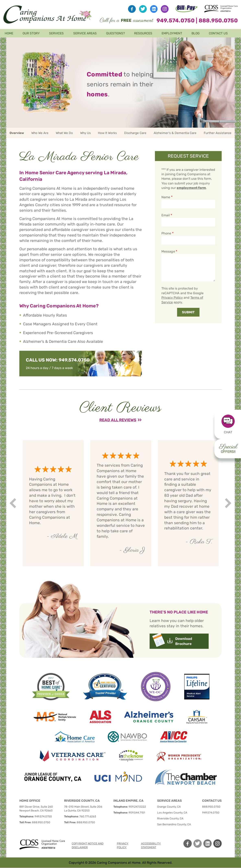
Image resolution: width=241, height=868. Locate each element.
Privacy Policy (172, 298)
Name (166, 197)
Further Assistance (218, 133)
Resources (143, 33)
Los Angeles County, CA (172, 812)
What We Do (64, 133)
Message (168, 251)
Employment (172, 33)
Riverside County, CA (170, 818)
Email (166, 215)
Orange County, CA (169, 807)
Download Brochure (184, 641)
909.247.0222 (137, 807)
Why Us (85, 133)
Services (56, 33)
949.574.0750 (176, 21)
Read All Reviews (118, 420)
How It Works (107, 133)
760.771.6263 (88, 816)
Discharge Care (135, 133)
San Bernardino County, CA (174, 824)
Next (229, 503)
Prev (14, 503)
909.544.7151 (137, 812)
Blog (196, 33)
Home (9, 33)
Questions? (115, 33)
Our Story (31, 33)
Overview (17, 133)
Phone (166, 233)
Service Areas (85, 33)
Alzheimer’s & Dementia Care (175, 133)
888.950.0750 (218, 21)
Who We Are (40, 133)
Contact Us (218, 33)
